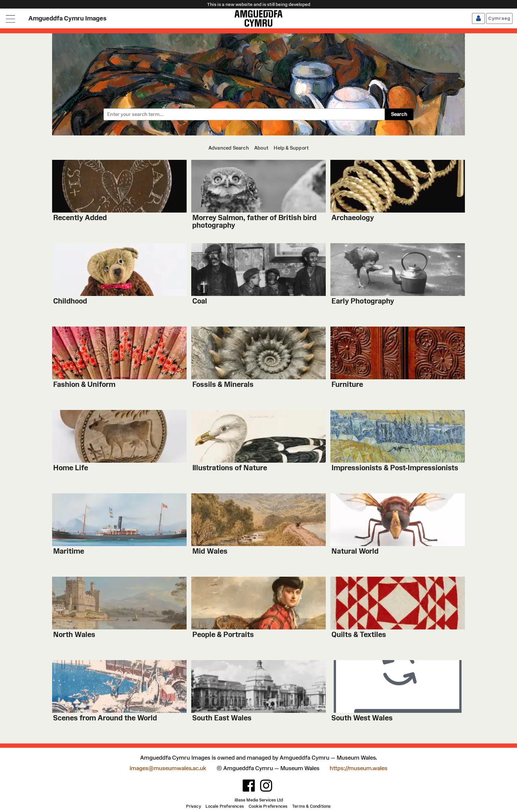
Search (399, 114)
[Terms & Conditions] (312, 806)
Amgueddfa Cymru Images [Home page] (67, 18)
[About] (261, 148)
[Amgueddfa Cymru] (258, 18)
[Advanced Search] (229, 148)
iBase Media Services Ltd (259, 800)
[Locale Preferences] (225, 806)
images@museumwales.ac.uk (168, 768)
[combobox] (244, 114)
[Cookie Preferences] (268, 806)
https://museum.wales (359, 768)
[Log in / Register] (478, 18)
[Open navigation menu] (11, 19)
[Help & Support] (291, 148)
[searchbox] (244, 114)
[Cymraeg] (499, 18)
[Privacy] (193, 806)
